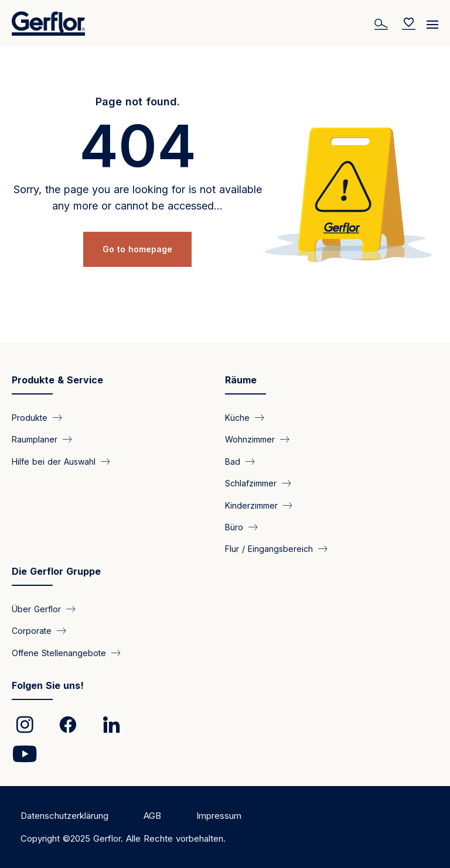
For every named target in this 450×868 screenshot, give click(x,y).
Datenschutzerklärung (64, 816)
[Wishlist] (409, 23)
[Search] (383, 23)
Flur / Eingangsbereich (269, 549)
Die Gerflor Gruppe (56, 571)
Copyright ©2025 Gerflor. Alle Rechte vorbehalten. (123, 838)
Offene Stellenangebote (59, 652)
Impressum (219, 816)
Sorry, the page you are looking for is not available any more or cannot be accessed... (138, 198)
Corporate (32, 631)
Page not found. (138, 102)
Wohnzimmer (250, 439)
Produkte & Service (57, 380)
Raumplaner (35, 439)
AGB (152, 816)
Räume (241, 380)
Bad (233, 461)
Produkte (30, 417)
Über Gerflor (36, 608)
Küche (237, 417)
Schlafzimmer (251, 483)
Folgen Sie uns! (48, 685)
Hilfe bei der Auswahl (54, 461)
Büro (234, 527)
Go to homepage (137, 249)
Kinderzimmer (251, 505)
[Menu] (432, 20)
